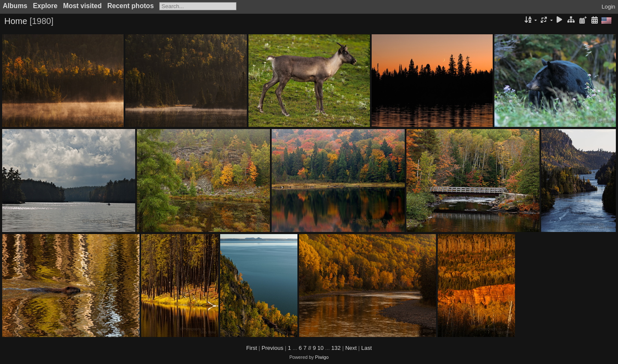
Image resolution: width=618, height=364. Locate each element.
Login (609, 7)
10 (321, 348)
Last (367, 348)
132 (336, 348)
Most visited (82, 6)
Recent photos (130, 6)
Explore (45, 6)
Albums (15, 6)
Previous (273, 348)
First (252, 348)
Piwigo (322, 357)
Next (351, 348)
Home (16, 21)
